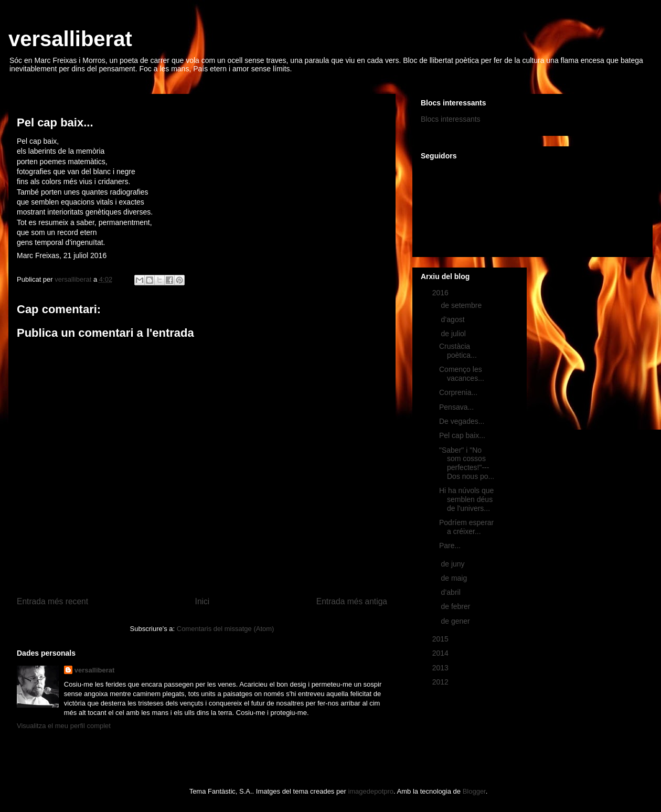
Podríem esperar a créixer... (466, 527)
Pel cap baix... (462, 435)
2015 (441, 639)
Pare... (450, 546)
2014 (441, 653)
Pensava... (456, 407)
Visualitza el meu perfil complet (64, 726)
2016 (441, 293)
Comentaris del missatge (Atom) (226, 629)
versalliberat (70, 39)
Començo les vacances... (462, 374)
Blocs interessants (451, 119)
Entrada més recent (52, 601)
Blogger (474, 791)
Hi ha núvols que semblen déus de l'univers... (466, 499)
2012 (441, 682)
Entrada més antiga (352, 601)
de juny (454, 564)
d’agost (454, 319)
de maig (455, 578)
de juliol (454, 334)
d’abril (451, 592)
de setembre (462, 305)
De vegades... (462, 421)
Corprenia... (458, 392)
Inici (202, 601)
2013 (441, 668)
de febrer (456, 606)
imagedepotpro (371, 791)
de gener (456, 621)
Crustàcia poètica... (458, 351)
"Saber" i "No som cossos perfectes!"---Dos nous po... (467, 463)
